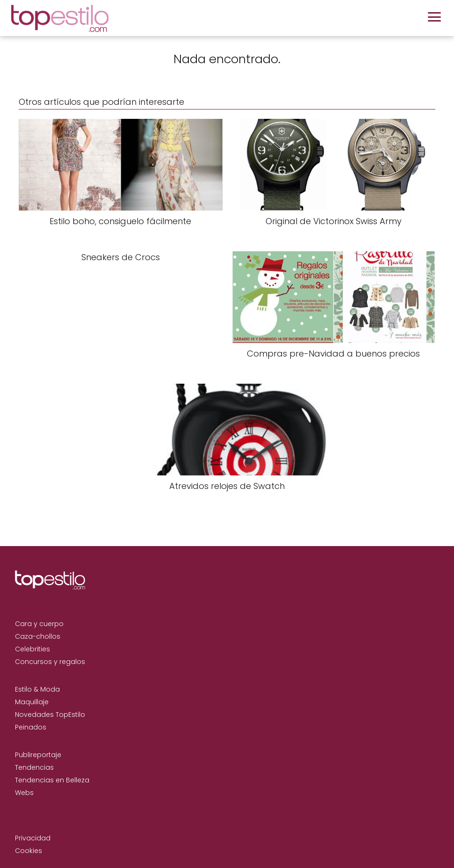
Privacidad (33, 838)
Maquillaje (32, 702)
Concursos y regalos (50, 662)
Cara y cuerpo (39, 624)
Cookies (29, 851)
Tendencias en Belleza (52, 780)
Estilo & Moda (37, 689)
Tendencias (34, 767)
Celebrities (32, 649)
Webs (24, 793)
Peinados (31, 727)
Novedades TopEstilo (50, 715)
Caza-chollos (38, 636)
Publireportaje (38, 755)
